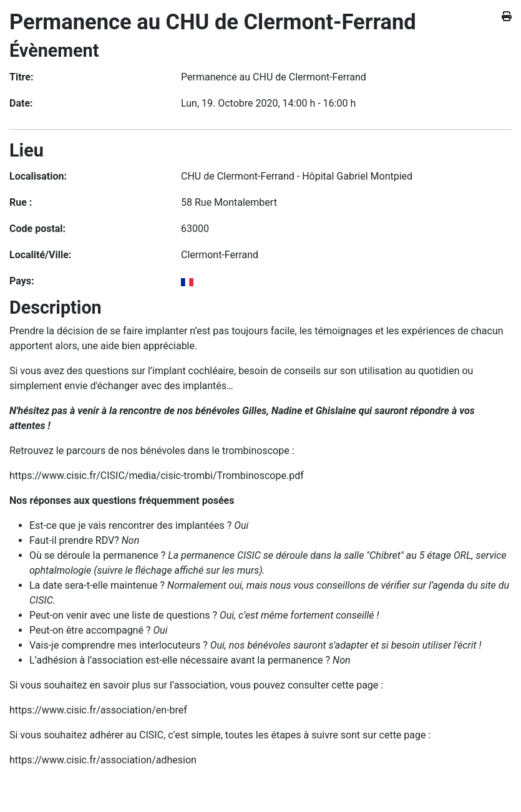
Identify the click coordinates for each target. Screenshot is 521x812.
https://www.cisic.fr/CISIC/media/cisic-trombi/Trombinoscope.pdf (157, 476)
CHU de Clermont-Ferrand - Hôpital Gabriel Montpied (297, 176)
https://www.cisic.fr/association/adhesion (103, 760)
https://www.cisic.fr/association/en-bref (98, 710)
